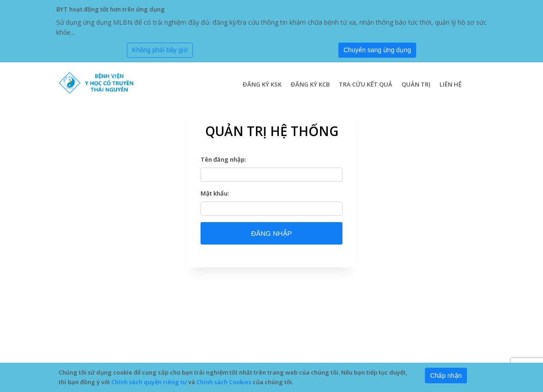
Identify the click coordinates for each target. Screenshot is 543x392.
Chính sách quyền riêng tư (149, 382)
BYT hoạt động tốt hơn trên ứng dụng (111, 9)
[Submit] (377, 50)
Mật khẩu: (215, 193)
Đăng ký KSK (262, 84)
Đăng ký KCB (310, 84)
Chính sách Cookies (224, 382)
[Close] (160, 50)
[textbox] (271, 175)
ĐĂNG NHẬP (271, 233)
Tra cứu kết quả (366, 84)
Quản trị (416, 84)
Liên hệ (451, 84)
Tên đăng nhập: (223, 159)
